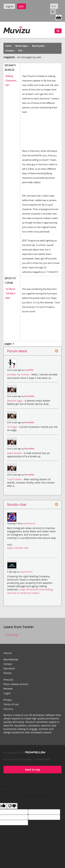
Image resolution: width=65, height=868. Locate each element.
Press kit (8, 680)
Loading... (11, 635)
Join (21, 6)
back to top (33, 770)
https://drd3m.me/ (18, 548)
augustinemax (26, 572)
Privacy (8, 700)
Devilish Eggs (15, 401)
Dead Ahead (15, 453)
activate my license (18, 374)
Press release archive (16, 684)
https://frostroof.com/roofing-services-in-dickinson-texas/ (30, 591)
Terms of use (11, 704)
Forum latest (17, 351)
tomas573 (29, 370)
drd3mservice (29, 523)
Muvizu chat (17, 504)
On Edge (12, 427)
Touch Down (15, 479)
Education (9, 668)
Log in (9, 6)
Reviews (8, 689)
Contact (8, 664)
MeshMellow (11, 659)
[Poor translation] (12, 806)
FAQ (20, 51)
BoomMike (29, 396)
